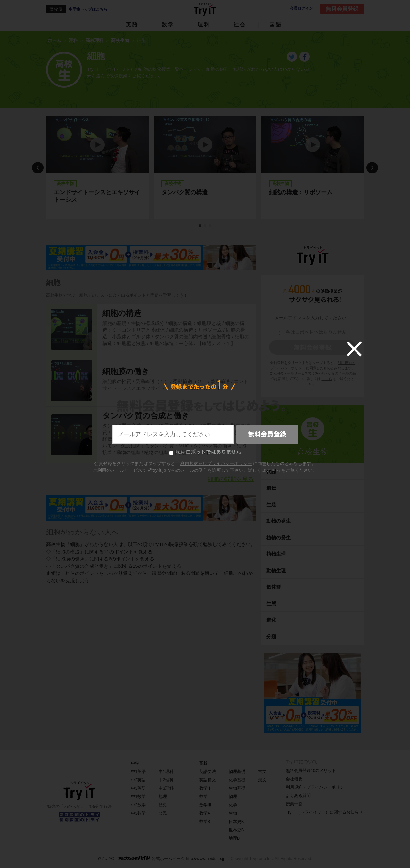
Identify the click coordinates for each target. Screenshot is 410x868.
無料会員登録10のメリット (311, 771)
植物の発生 (279, 538)
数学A (205, 813)
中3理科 (166, 788)
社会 (240, 24)
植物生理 (276, 554)
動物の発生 (279, 521)
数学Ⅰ (205, 788)
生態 (271, 603)
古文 (262, 772)
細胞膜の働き (126, 371)
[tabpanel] (97, 168)
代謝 (271, 472)
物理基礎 (237, 772)
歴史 (163, 805)
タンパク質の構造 (184, 192)
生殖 (271, 505)
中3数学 (138, 813)
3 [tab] (210, 226)
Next (372, 168)
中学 (135, 763)
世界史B (236, 830)
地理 (163, 796)
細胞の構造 (122, 313)
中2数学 (138, 805)
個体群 (274, 587)
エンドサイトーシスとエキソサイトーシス (97, 196)
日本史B (236, 821)
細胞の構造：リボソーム (301, 192)
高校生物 (313, 452)
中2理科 (166, 780)
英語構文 (208, 780)
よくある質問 (298, 796)
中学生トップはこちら (88, 9)
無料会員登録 (342, 9)
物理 (233, 796)
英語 (132, 24)
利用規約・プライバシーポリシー (317, 787)
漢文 (262, 780)
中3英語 (138, 788)
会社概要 (294, 779)
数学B (205, 821)
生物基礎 (237, 788)
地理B (234, 838)
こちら (327, 379)
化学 (233, 805)
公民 (163, 813)
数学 (168, 24)
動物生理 (276, 571)
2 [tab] (205, 226)
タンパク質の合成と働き (146, 416)
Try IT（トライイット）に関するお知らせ (324, 812)
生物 (233, 813)
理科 (204, 24)
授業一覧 (294, 804)
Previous (38, 168)
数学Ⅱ (205, 796)
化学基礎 (237, 780)
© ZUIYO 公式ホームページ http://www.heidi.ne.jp (162, 858)
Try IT (205, 9)
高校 (203, 763)
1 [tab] (200, 226)
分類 (271, 636)
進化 (271, 620)
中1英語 (138, 772)
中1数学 (138, 796)
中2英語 (138, 780)
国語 (276, 24)
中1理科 (166, 772)
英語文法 (208, 772)
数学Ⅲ (205, 805)
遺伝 (271, 488)
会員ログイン (301, 8)
